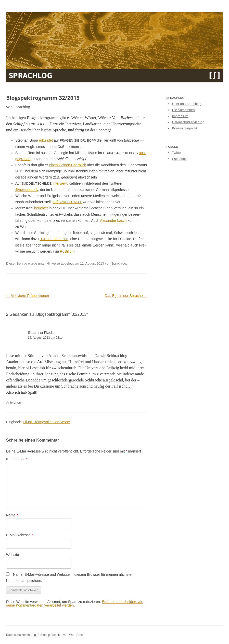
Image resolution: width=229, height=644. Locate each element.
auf (67, 202)
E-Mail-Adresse (20, 535)
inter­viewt (61, 183)
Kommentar (17, 459)
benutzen (54, 239)
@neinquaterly (27, 190)
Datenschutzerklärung (188, 122)
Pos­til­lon (67, 251)
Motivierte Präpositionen (28, 296)
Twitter (177, 153)
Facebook (179, 159)
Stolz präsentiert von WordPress (62, 635)
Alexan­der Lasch (113, 221)
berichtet (41, 208)
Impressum (180, 116)
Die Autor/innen (183, 110)
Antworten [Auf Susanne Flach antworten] (14, 402)
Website (12, 555)
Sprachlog (119, 263)
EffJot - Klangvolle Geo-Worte (46, 422)
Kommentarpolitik (185, 128)
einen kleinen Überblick (67, 165)
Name (12, 515)
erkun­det (46, 140)
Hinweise (53, 263)
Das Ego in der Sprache (126, 296)
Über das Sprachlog (187, 104)
